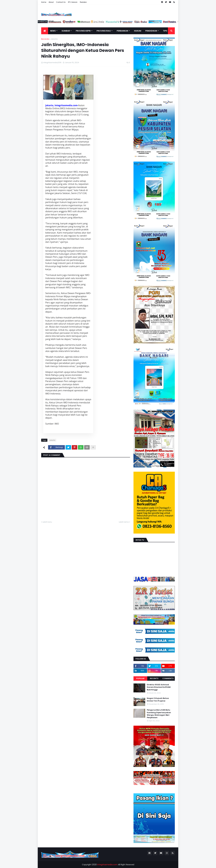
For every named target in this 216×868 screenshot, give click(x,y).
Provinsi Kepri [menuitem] (83, 31)
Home (44, 2)
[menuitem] (45, 31)
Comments (168, 678)
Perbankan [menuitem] (122, 31)
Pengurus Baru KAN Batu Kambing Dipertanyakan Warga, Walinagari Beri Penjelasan (159, 714)
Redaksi (83, 2)
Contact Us (61, 2)
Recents (154, 678)
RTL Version (73, 2)
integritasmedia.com (107, 865)
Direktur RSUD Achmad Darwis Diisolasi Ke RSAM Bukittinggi (159, 687)
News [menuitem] (53, 31)
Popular (140, 678)
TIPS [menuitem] (165, 31)
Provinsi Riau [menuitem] (104, 31)
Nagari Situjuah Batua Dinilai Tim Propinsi (158, 700)
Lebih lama (124, 522)
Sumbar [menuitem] (66, 31)
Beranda (45, 39)
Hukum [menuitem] (138, 31)
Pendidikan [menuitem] (151, 31)
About (51, 2)
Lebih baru (47, 522)
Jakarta (54, 39)
